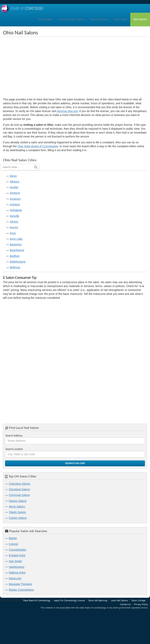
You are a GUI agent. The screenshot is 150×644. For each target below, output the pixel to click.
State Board (45, 19)
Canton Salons (18, 518)
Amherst (15, 193)
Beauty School (99, 19)
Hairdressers (17, 567)
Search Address (14, 435)
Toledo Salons (17, 512)
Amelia (14, 187)
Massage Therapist (20, 584)
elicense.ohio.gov (67, 111)
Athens (14, 222)
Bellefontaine (18, 262)
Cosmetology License (71, 19)
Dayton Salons (18, 501)
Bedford (15, 256)
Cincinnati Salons (19, 495)
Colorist (13, 544)
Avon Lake (16, 239)
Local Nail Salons (119, 600)
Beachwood (17, 250)
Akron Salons (17, 507)
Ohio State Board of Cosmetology (38, 146)
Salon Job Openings (98, 600)
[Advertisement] (76, 67)
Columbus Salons (20, 484)
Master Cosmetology (21, 590)
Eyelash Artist (17, 555)
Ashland (15, 204)
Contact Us (125, 604)
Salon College (138, 600)
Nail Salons (140, 19)
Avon (13, 233)
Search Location (14, 449)
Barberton (16, 244)
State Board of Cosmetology (37, 600)
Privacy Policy (141, 604)
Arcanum (15, 199)
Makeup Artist (17, 573)
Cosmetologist (17, 550)
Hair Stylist (15, 561)
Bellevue (15, 267)
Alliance (15, 182)
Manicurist (15, 578)
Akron (13, 176)
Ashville (14, 216)
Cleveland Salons (19, 489)
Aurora (14, 227)
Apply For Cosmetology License (69, 600)
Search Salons (75, 463)
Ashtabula (16, 210)
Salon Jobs (121, 19)
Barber (13, 538)
